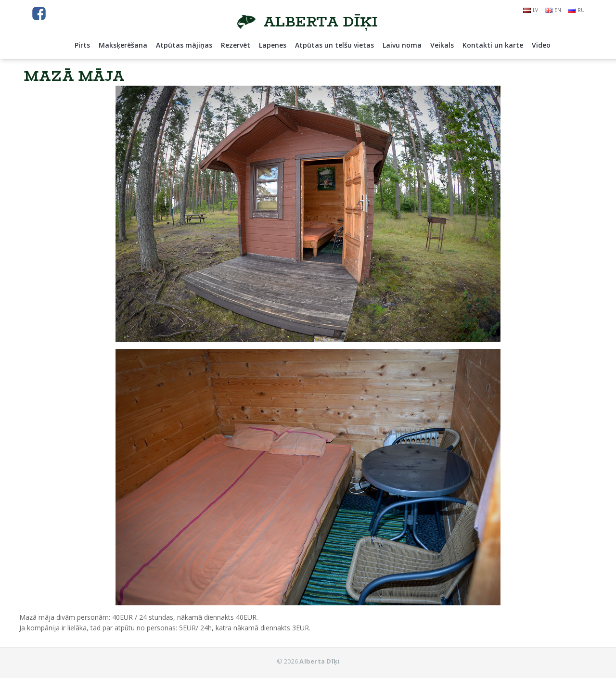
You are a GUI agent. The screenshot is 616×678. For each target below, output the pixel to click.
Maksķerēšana (123, 45)
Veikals (442, 45)
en (553, 10)
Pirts (82, 45)
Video (541, 45)
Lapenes (273, 45)
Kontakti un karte (493, 45)
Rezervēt (236, 45)
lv (531, 10)
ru (576, 10)
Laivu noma (402, 45)
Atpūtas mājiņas (184, 45)
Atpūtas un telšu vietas (334, 45)
